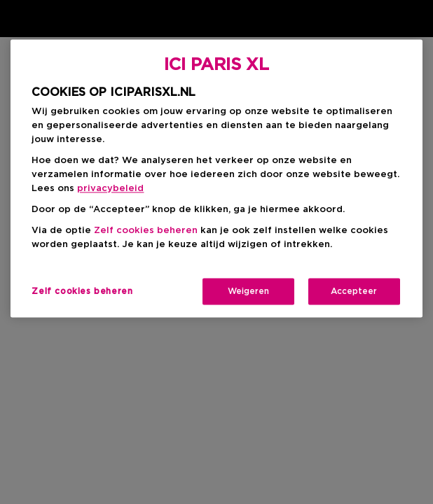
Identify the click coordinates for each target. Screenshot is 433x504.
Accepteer (354, 291)
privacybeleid (110, 189)
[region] (216, 178)
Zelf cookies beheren (146, 231)
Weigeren (248, 291)
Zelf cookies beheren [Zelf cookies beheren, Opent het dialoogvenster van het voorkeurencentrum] (82, 291)
